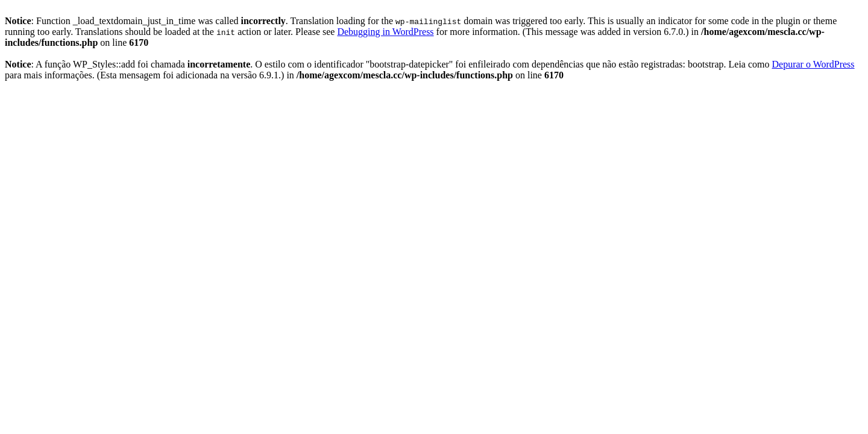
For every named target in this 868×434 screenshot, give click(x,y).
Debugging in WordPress (385, 32)
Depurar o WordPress (813, 64)
